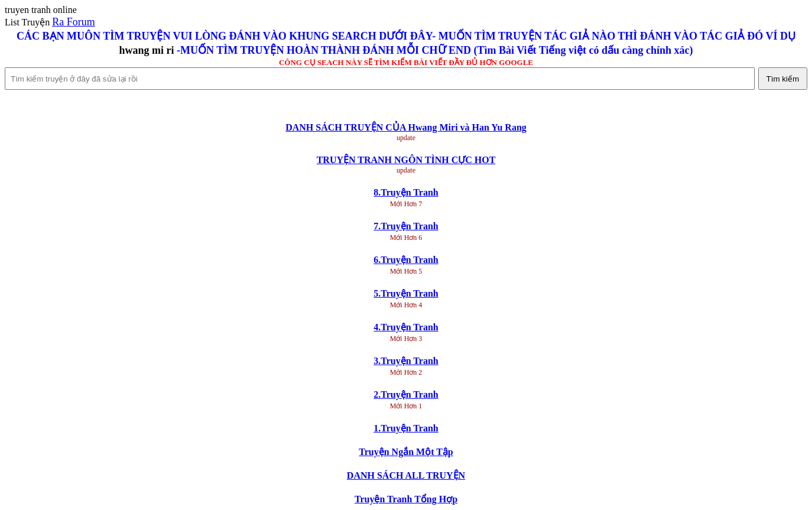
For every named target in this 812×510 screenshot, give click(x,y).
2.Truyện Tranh (406, 394)
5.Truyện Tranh (406, 293)
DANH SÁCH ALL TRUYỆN (406, 475)
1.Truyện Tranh (406, 428)
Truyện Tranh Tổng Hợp (406, 499)
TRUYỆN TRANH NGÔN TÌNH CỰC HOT (406, 160)
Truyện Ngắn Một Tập (406, 452)
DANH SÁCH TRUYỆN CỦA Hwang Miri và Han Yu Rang (406, 127)
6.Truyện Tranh (406, 260)
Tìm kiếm (783, 79)
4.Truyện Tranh (406, 327)
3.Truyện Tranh (406, 361)
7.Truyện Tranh (406, 226)
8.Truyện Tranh (406, 192)
